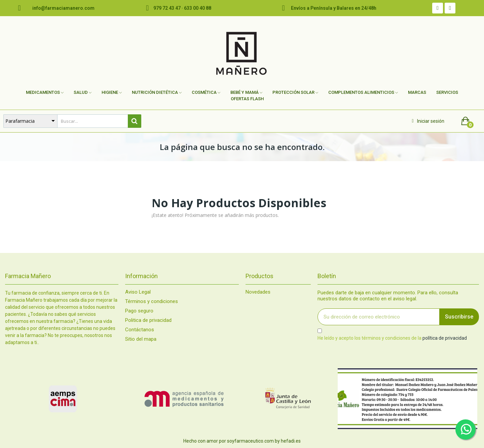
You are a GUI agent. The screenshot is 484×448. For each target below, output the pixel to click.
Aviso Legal (138, 292)
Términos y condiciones (152, 302)
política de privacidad (445, 338)
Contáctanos (140, 330)
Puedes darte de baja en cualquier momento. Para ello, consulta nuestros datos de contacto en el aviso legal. (388, 296)
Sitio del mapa (141, 339)
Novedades (258, 292)
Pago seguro (139, 311)
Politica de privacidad (148, 320)
